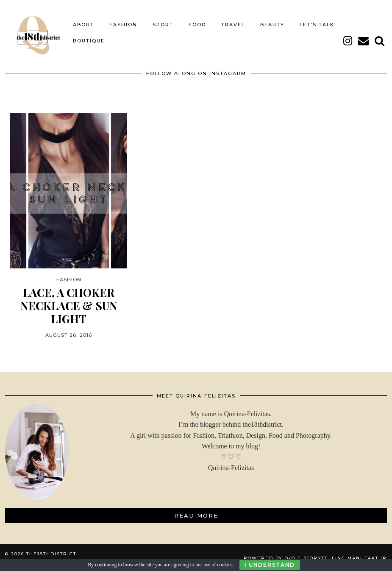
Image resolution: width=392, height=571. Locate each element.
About (83, 24)
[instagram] (348, 40)
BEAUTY (272, 24)
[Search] (380, 40)
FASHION (123, 24)
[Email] (364, 40)
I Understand (270, 565)
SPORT (163, 24)
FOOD (197, 24)
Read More (196, 515)
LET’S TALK (317, 24)
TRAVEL (233, 24)
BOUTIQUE (89, 40)
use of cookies (218, 565)
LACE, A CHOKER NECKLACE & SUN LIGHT (69, 305)
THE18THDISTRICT (51, 553)
